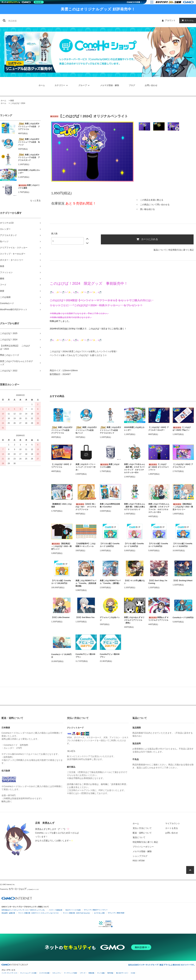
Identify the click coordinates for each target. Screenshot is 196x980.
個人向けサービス (122, 973)
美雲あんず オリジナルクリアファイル (158, 619)
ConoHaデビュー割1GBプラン (85, 656)
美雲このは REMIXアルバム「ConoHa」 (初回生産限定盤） (86, 583)
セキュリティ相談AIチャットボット (96, 910)
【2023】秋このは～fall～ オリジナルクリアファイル (86, 507)
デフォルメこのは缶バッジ (110, 619)
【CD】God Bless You (85, 617)
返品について (160, 250)
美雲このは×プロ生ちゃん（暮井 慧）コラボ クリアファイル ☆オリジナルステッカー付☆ (159, 508)
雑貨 (12, 101)
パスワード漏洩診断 (55, 910)
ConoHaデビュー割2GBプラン (110, 656)
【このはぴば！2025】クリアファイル (61, 466)
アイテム (187, 20)
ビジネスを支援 (44, 973)
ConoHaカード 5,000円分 (183, 618)
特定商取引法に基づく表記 (181, 250)
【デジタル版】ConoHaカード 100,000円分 (61, 582)
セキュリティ (57, 973)
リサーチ (83, 973)
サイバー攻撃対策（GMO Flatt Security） (77, 913)
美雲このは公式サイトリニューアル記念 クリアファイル (29, 126)
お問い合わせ (151, 85)
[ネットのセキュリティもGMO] (23, 2)
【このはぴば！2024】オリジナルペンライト (159, 467)
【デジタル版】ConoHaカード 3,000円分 (134, 545)
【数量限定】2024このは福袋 (61, 505)
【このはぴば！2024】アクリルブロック (183, 466)
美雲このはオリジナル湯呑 (29, 187)
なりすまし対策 (99, 913)
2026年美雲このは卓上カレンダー (29, 171)
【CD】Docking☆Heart (183, 581)
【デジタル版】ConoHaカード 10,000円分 (182, 545)
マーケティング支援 (70, 973)
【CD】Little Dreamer (60, 617)
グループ (84, 85)
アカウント (170, 20)
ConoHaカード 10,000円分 (61, 656)
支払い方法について (142, 828)
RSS (135, 861)
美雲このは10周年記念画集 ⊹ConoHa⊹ (110, 505)
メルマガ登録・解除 (110, 85)
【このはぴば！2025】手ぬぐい (182, 429)
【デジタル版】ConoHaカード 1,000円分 (110, 545)
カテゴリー (62, 85)
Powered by (19, 889)
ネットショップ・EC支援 (28, 973)
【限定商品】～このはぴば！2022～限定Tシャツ (61, 546)
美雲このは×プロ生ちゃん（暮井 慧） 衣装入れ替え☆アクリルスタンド (135, 507)
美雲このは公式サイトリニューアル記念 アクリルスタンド (29, 157)
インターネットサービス (9, 973)
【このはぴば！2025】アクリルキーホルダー (159, 429)
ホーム (42, 85)
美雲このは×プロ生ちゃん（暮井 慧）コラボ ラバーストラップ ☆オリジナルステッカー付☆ (135, 468)
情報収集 (91, 973)
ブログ (132, 85)
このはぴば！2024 (18, 103)
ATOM (141, 861)
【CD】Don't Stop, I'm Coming (158, 582)
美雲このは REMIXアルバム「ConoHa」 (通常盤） (110, 582)
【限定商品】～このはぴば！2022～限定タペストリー (183, 507)
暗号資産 (110, 973)
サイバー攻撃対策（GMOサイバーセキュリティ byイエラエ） (39, 913)
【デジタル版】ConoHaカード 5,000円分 (158, 545)
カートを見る (172, 828)
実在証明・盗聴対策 (8, 913)
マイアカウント (173, 823)
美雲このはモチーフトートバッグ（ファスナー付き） (85, 467)
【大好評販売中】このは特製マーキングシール (85, 545)
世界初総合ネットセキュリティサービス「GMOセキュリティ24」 (24, 910)
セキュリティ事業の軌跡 (116, 913)
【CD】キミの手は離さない (134, 582)
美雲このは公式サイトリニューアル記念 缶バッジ (29, 142)
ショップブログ (140, 856)
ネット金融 (101, 973)
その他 (133, 973)
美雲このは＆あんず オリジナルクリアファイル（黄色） (134, 620)
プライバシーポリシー (143, 847)
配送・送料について (142, 833)
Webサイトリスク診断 (73, 910)
